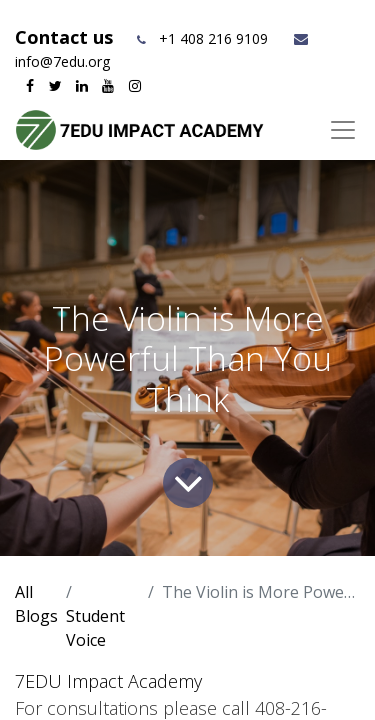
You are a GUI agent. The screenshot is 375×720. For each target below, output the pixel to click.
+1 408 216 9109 (213, 38)
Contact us (66, 37)
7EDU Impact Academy (108, 681)
